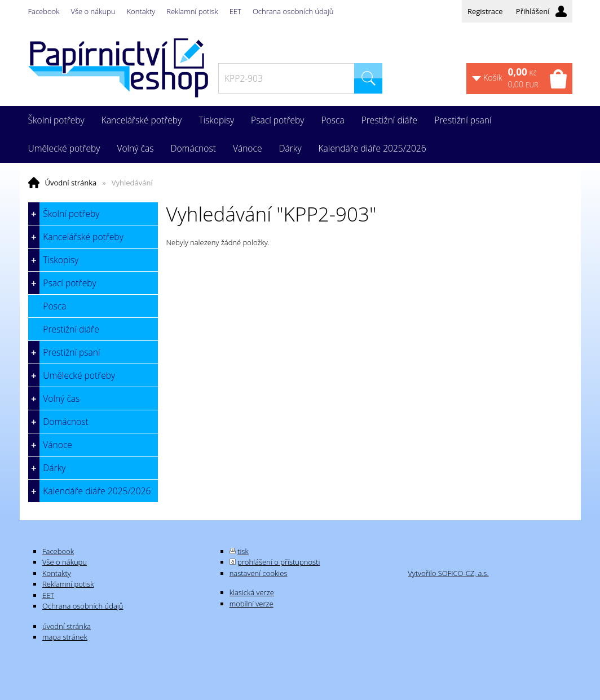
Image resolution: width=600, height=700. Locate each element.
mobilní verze (252, 604)
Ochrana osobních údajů (293, 11)
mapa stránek (65, 637)
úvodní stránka (67, 626)
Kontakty (141, 11)
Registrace (485, 11)
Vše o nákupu (93, 11)
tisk (243, 551)
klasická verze (252, 592)
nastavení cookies (259, 573)
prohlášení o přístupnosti (279, 562)
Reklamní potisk (192, 11)
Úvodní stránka (71, 183)
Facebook (44, 11)
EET (235, 11)
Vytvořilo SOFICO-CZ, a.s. (448, 573)
